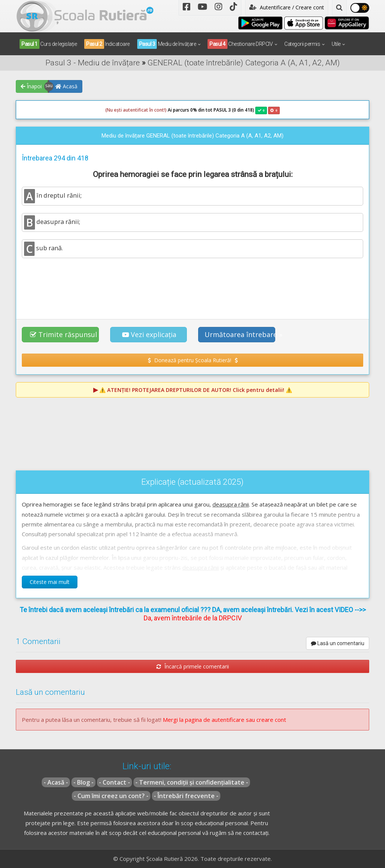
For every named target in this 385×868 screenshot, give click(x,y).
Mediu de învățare (167, 44)
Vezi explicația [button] (149, 334)
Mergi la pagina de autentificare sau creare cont (224, 720)
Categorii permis (302, 44)
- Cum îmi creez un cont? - (111, 796)
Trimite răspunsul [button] (64, 334)
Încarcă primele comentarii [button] (193, 666)
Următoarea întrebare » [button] (240, 334)
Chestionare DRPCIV (240, 44)
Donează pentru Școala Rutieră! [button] (193, 360)
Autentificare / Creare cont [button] (287, 7)
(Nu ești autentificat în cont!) (136, 110)
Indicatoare (107, 44)
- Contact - (114, 782)
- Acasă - (56, 782)
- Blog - (83, 782)
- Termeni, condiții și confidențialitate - (192, 782)
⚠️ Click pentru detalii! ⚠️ (196, 390)
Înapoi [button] (31, 86)
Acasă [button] (66, 86)
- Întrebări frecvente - (186, 796)
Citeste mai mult (50, 582)
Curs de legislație (48, 44)
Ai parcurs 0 (149, 110)
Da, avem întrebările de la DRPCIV (193, 618)
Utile (336, 44)
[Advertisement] (192, 284)
